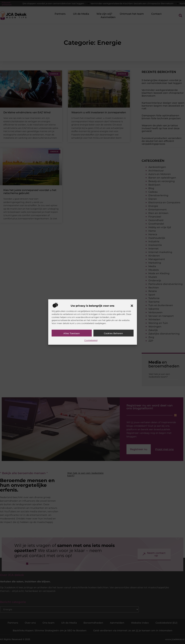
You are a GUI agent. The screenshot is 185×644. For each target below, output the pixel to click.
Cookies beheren (113, 333)
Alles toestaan (72, 333)
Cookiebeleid (91, 340)
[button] (132, 306)
